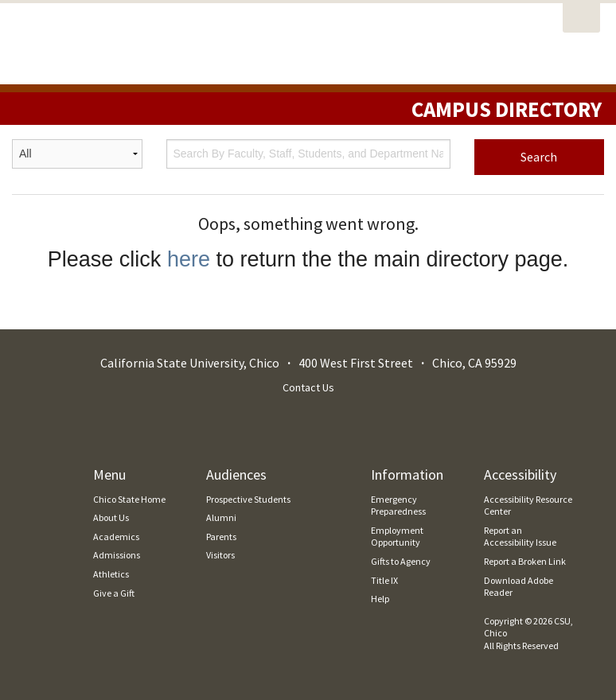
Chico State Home (129, 499)
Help (380, 599)
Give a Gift (114, 593)
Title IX (384, 580)
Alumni (221, 517)
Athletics (111, 574)
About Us (111, 517)
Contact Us (308, 387)
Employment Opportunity (397, 537)
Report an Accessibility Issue (520, 537)
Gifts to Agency (401, 561)
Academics (116, 537)
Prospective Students (248, 499)
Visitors (220, 555)
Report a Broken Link (525, 561)
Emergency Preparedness (398, 506)
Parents (221, 537)
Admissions (117, 555)
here (189, 259)
